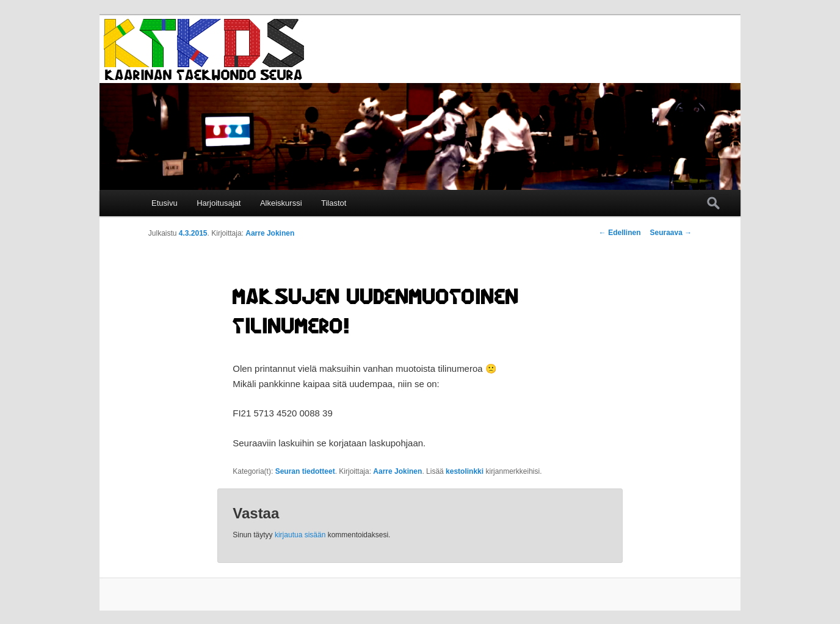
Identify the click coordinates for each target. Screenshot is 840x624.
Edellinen (620, 233)
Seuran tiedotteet (305, 471)
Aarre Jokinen (270, 233)
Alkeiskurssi (281, 203)
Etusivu (165, 203)
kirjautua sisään (300, 535)
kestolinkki (465, 471)
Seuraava (671, 233)
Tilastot (334, 203)
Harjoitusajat (219, 203)
